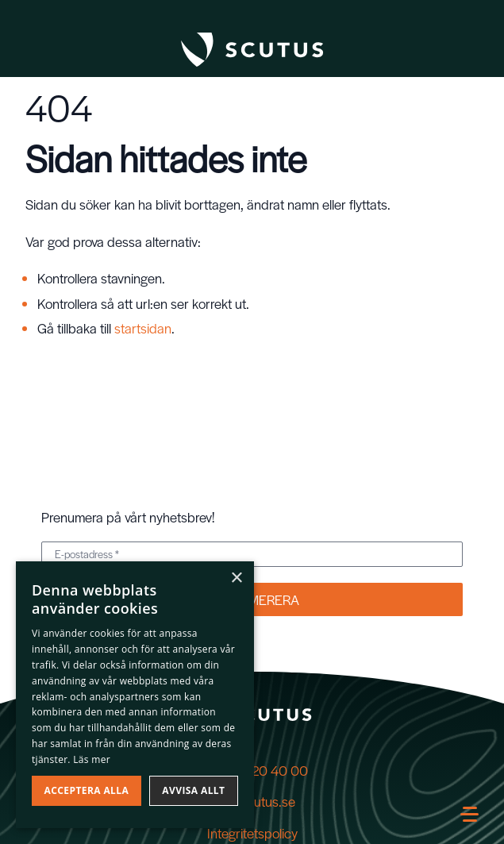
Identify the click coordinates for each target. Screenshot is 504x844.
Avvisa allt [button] (193, 790)
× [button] (236, 578)
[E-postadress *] (252, 554)
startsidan (143, 328)
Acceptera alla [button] (87, 790)
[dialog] (135, 695)
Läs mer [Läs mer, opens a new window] (92, 759)
